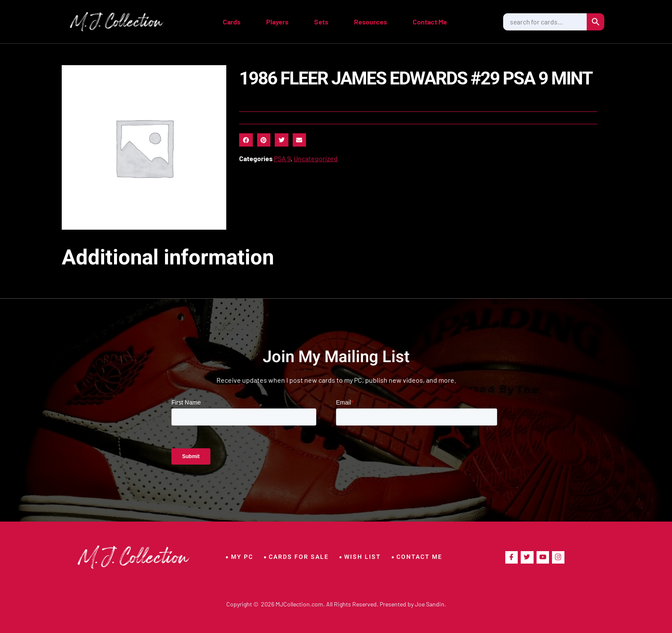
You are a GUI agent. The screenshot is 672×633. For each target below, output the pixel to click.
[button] (246, 140)
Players (277, 22)
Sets (321, 22)
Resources (370, 22)
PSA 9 (282, 158)
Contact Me (430, 22)
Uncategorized (316, 158)
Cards (232, 22)
